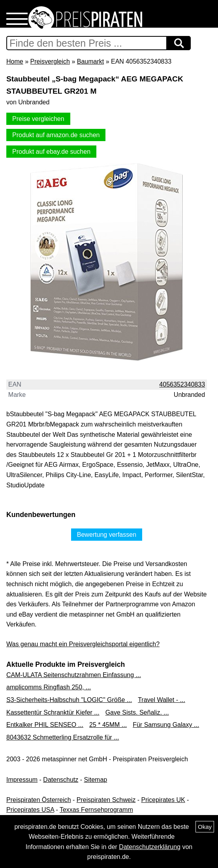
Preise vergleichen (38, 119)
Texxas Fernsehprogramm (96, 810)
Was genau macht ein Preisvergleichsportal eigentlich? (83, 644)
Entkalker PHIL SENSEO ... (45, 725)
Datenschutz (61, 780)
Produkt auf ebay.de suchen (51, 152)
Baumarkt (90, 61)
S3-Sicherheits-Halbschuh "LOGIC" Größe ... (69, 700)
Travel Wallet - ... (162, 700)
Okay (205, 827)
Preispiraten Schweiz (106, 800)
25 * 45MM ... (108, 725)
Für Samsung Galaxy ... (166, 725)
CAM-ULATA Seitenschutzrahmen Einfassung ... (74, 675)
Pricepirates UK (163, 800)
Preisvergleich (50, 61)
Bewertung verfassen (107, 535)
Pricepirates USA (30, 810)
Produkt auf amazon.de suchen (56, 135)
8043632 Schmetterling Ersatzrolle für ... (63, 737)
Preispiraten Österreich (39, 800)
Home (15, 61)
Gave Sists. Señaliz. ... (137, 712)
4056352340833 (182, 384)
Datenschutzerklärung (150, 847)
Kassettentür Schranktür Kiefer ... (53, 712)
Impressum (22, 780)
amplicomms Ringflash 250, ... (49, 687)
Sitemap (96, 780)
